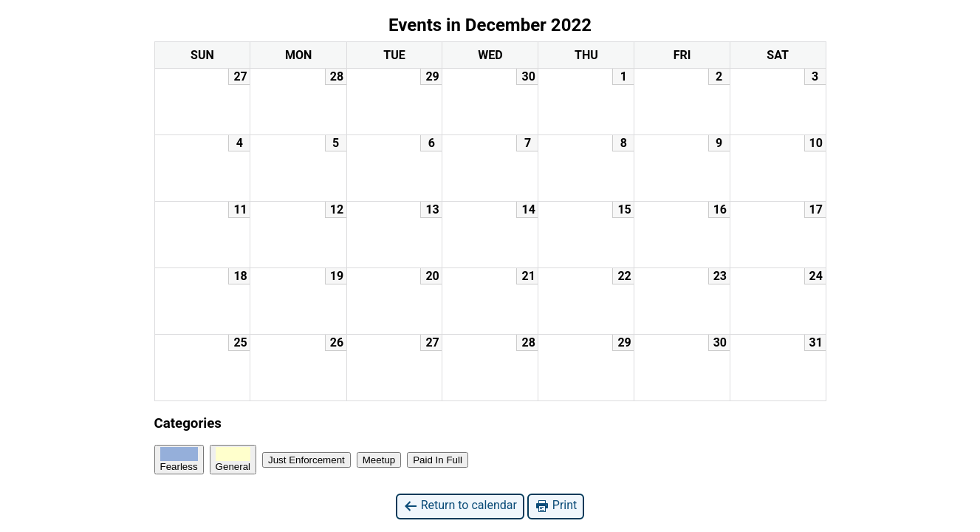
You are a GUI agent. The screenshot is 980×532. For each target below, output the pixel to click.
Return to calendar (460, 506)
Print (556, 506)
